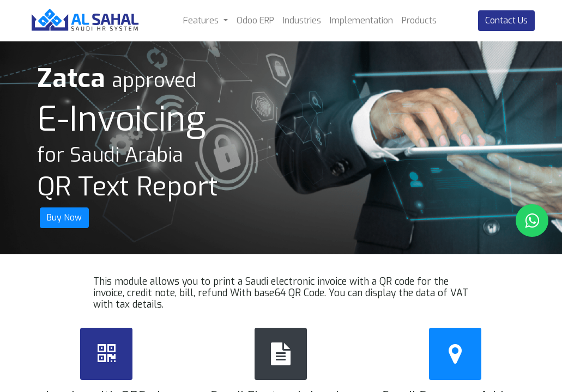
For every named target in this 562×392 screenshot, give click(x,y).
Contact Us (506, 20)
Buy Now (64, 218)
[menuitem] (255, 21)
